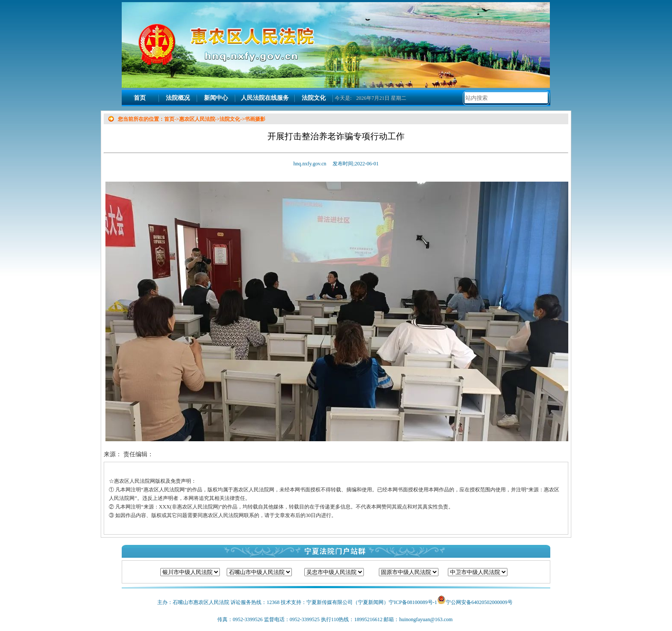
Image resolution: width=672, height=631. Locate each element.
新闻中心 (216, 98)
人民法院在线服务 (265, 98)
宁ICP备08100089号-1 (413, 602)
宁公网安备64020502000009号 (479, 602)
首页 (140, 98)
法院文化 (314, 98)
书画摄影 (255, 119)
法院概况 (178, 98)
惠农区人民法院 (197, 119)
